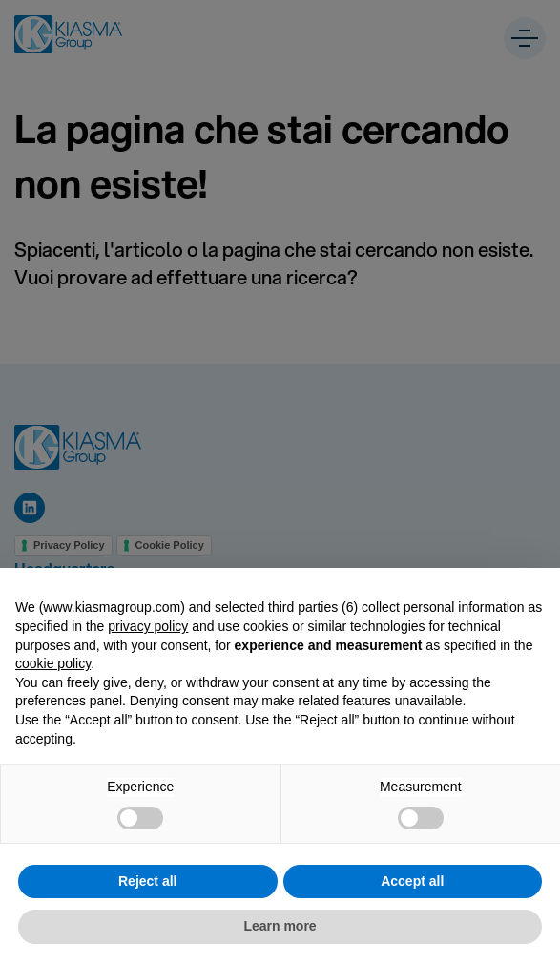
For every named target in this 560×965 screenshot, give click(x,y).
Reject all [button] (147, 881)
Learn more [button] (280, 926)
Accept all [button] (412, 881)
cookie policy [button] (53, 663)
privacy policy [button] (148, 626)
